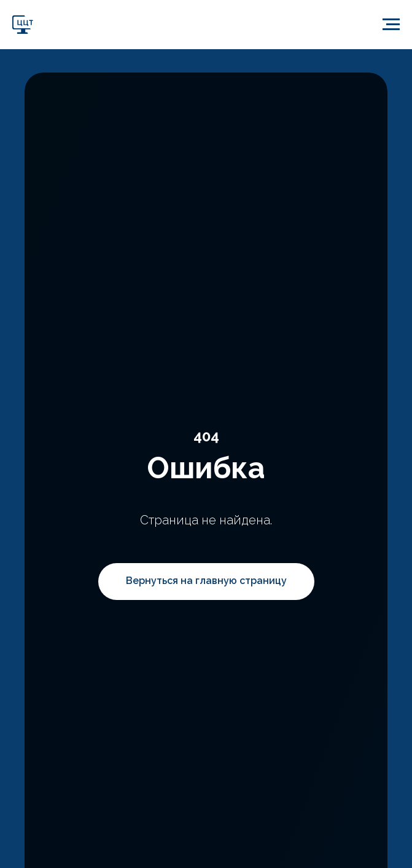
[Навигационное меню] (391, 25)
